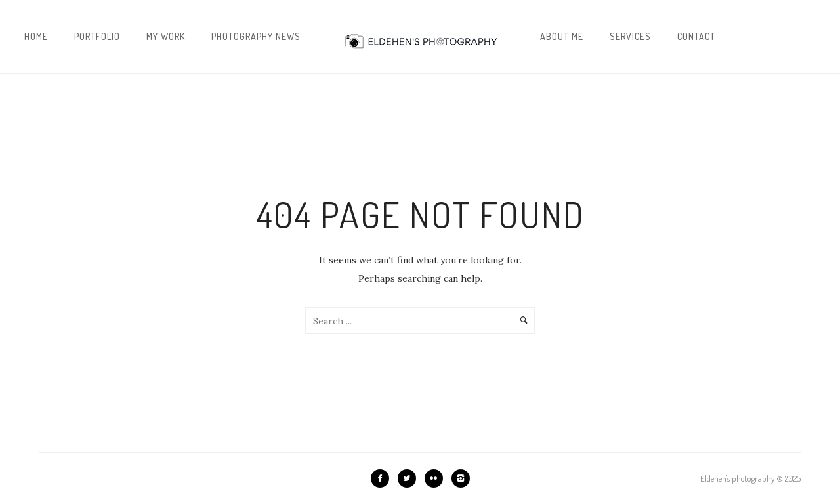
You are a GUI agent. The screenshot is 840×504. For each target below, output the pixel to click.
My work (166, 36)
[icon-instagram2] (461, 478)
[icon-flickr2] (437, 478)
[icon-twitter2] (410, 478)
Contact (696, 36)
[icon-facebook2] (383, 478)
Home (36, 36)
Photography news (256, 36)
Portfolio (97, 36)
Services (630, 36)
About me (562, 36)
